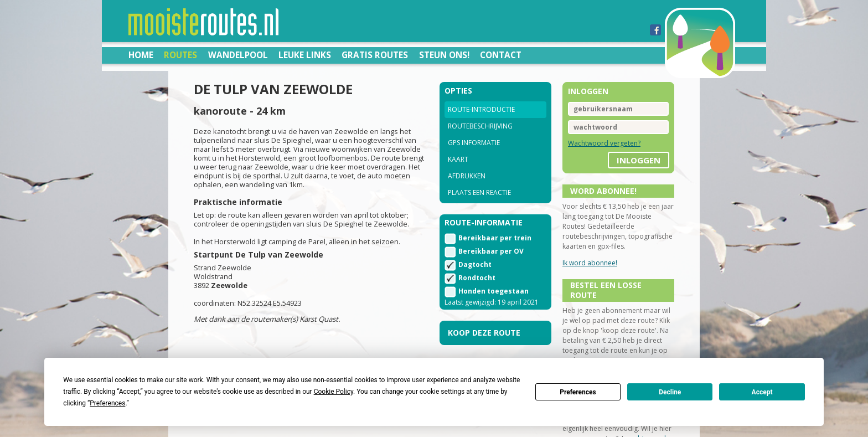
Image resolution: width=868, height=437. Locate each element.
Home (141, 55)
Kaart (458, 159)
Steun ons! (444, 55)
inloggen (639, 160)
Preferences (578, 392)
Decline (670, 392)
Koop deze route (484, 333)
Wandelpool (238, 55)
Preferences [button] (107, 403)
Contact (501, 55)
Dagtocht (475, 264)
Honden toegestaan (494, 291)
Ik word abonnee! (590, 263)
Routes (180, 55)
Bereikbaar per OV (491, 251)
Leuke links (305, 55)
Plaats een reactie (479, 192)
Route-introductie (481, 109)
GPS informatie (474, 143)
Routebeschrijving (480, 126)
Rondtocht (477, 278)
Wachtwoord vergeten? (604, 143)
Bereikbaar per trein (495, 238)
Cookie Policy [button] (334, 392)
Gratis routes (375, 55)
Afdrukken (467, 176)
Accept (762, 392)
